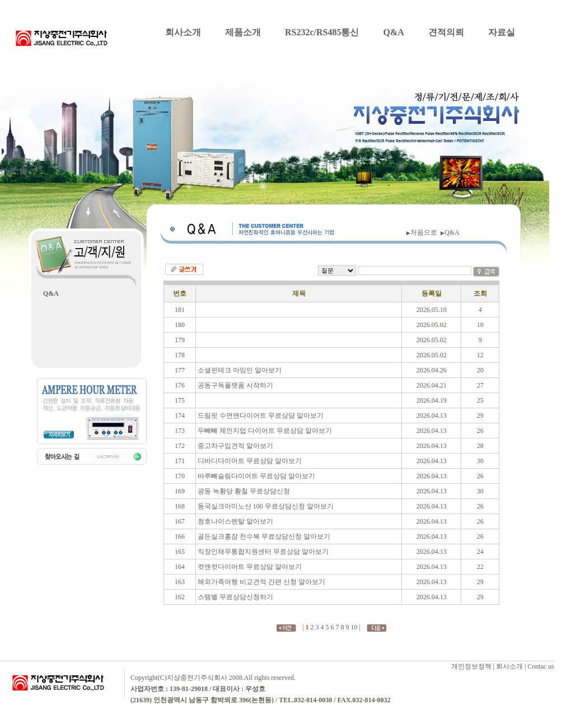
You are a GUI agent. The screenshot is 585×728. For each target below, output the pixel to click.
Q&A (393, 32)
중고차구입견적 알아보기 (235, 446)
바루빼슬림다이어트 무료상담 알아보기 (256, 476)
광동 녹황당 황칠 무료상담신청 (244, 491)
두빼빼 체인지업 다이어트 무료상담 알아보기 (265, 431)
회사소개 (183, 32)
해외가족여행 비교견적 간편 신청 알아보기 (261, 582)
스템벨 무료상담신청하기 (235, 597)
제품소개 (243, 32)
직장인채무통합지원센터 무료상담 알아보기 (263, 552)
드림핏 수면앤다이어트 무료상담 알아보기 (261, 416)
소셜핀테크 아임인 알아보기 (240, 370)
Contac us (541, 666)
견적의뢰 (446, 32)
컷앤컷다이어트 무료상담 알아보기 (250, 567)
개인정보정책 (471, 666)
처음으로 (425, 232)
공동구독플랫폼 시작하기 (235, 385)
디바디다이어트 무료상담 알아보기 (250, 461)
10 (354, 627)
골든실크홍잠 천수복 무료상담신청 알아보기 (264, 536)
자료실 (502, 32)
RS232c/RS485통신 (322, 32)
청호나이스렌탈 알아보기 (235, 521)
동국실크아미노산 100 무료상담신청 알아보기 (266, 506)
